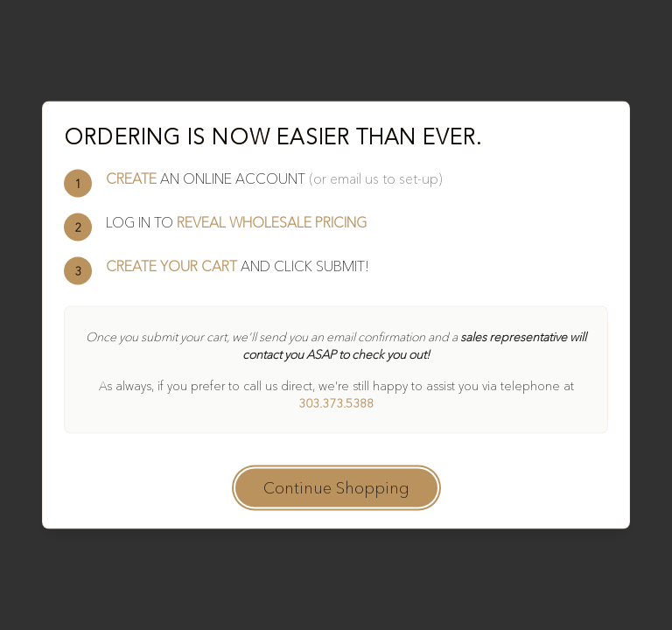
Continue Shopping (336, 488)
